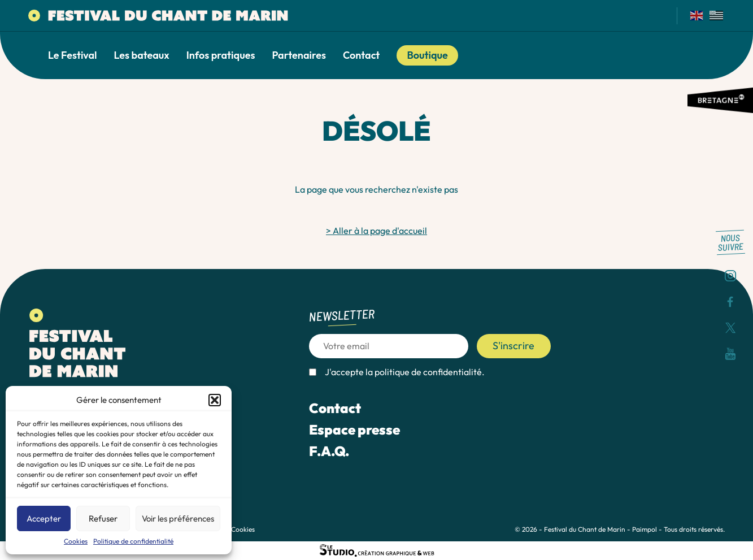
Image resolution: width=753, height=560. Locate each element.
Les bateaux (142, 55)
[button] (215, 400)
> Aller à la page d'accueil (377, 231)
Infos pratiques (221, 55)
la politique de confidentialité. (425, 372)
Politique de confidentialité (133, 541)
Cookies (76, 541)
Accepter (44, 518)
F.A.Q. (329, 451)
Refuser (103, 518)
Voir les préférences (178, 518)
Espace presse (354, 429)
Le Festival (73, 55)
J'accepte (405, 372)
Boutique (427, 55)
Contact (361, 55)
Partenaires (299, 55)
